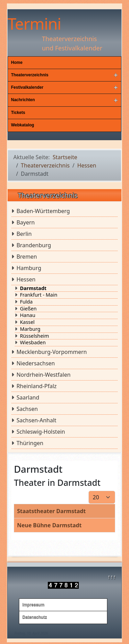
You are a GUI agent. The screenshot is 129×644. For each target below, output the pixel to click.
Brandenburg (34, 245)
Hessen (26, 279)
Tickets (18, 113)
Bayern (26, 222)
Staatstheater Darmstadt (51, 511)
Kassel (27, 322)
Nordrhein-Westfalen (44, 375)
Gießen (28, 309)
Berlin (24, 234)
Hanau (28, 315)
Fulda (26, 302)
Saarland (28, 397)
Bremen (27, 257)
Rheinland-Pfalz (37, 386)
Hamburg (29, 268)
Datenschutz (35, 617)
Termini (34, 23)
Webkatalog (23, 125)
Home (17, 63)
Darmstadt (33, 288)
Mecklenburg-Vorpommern (52, 352)
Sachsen (27, 409)
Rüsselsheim (35, 336)
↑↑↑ (111, 577)
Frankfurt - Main (39, 295)
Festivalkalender (27, 87)
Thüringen (30, 443)
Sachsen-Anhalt (36, 420)
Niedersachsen (36, 363)
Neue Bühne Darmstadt (49, 525)
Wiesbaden (33, 343)
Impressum (33, 605)
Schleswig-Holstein (41, 432)
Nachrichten (23, 100)
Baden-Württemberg (43, 211)
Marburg (30, 329)
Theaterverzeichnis (30, 75)
